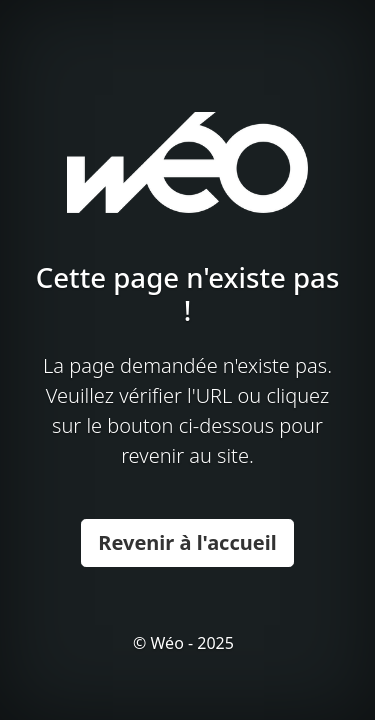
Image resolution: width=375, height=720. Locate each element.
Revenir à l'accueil (187, 542)
